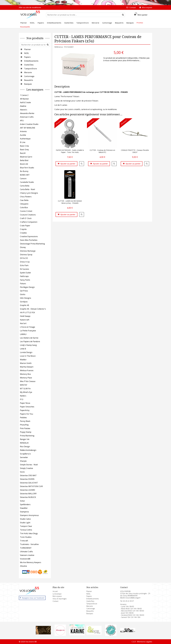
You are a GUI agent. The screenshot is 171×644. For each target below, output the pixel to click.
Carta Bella (25, 186)
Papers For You (26, 414)
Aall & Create (25, 102)
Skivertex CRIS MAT (28, 475)
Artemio (23, 131)
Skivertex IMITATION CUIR (31, 486)
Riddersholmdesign (28, 450)
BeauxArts (29, 80)
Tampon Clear (26, 526)
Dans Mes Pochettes (29, 240)
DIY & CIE (24, 258)
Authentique (25, 139)
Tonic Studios (26, 537)
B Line (23, 142)
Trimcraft (24, 541)
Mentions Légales (145, 642)
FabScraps (24, 276)
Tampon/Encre (30, 69)
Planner (28, 49)
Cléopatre (24, 204)
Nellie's (23, 396)
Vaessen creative (27, 555)
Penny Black (25, 421)
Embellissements (31, 61)
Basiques (28, 84)
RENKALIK (24, 443)
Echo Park (24, 265)
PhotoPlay (24, 425)
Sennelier (24, 457)
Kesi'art (23, 323)
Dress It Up (25, 262)
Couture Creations (28, 215)
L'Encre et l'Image (28, 327)
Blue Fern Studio (27, 168)
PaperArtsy (25, 410)
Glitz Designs (26, 298)
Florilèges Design (27, 287)
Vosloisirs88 (25, 559)
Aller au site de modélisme (30, 7)
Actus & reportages (60, 599)
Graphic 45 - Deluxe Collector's (33, 309)
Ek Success (25, 269)
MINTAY (24, 385)
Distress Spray (26, 255)
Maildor (23, 360)
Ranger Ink (25, 439)
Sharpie (23, 461)
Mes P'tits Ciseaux (28, 381)
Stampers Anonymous (29, 515)
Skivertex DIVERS (27, 479)
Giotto (23, 294)
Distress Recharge (28, 251)
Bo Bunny (24, 171)
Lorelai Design (26, 352)
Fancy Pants (25, 280)
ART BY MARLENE (28, 128)
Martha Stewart (27, 367)
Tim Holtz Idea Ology (29, 533)
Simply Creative (26, 468)
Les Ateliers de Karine (29, 338)
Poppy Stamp (26, 432)
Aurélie (23, 135)
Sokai (22, 501)
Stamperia (24, 512)
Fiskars (23, 284)
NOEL (27, 53)
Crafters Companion (29, 222)
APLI (22, 121)
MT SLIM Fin (25, 389)
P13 (22, 399)
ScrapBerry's (25, 454)
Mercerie (28, 72)
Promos (140, 23)
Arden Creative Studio (29, 124)
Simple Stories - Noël (29, 465)
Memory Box (25, 374)
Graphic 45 (25, 305)
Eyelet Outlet (25, 273)
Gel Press (24, 291)
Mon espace (57, 596)
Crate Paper (25, 226)
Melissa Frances (27, 370)
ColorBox (24, 207)
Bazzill (23, 153)
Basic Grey (24, 150)
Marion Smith (26, 363)
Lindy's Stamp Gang (28, 345)
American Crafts (27, 117)
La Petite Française (28, 331)
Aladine (23, 106)
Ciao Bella (24, 200)
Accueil (55, 591)
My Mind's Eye (26, 392)
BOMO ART (25, 175)
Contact (56, 601)
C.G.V (134, 642)
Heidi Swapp (25, 316)
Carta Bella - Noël (27, 189)
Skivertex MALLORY (28, 494)
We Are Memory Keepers (31, 562)
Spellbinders (25, 504)
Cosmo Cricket (26, 211)
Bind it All (24, 164)
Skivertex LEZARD (28, 490)
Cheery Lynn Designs (29, 193)
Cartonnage (29, 76)
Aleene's (24, 110)
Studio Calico (25, 519)
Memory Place (26, 378)
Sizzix (22, 472)
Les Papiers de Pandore (30, 341)
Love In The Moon (28, 356)
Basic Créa (24, 146)
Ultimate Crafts (26, 552)
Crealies (23, 233)
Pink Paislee (25, 428)
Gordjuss (24, 302)
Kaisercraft (25, 320)
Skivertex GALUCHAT (29, 483)
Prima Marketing (27, 436)
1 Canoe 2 (24, 95)
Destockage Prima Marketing (32, 244)
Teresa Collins (26, 530)
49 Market (24, 99)
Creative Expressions (29, 236)
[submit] (123, 15)
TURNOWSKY (26, 548)
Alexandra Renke (27, 113)
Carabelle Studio (27, 182)
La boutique (57, 594)
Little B (23, 349)
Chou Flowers (26, 197)
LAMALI (23, 334)
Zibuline (23, 566)
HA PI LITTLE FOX (27, 312)
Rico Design (25, 446)
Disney (23, 247)
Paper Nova (25, 403)
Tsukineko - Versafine (29, 544)
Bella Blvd (24, 160)
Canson (23, 178)
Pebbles (23, 418)
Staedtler (24, 508)
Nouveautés (25, 27)
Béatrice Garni (26, 157)
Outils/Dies (29, 65)
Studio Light (25, 523)
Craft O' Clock (26, 218)
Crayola (23, 229)
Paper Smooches (27, 407)
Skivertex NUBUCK (28, 497)
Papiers (27, 57)
